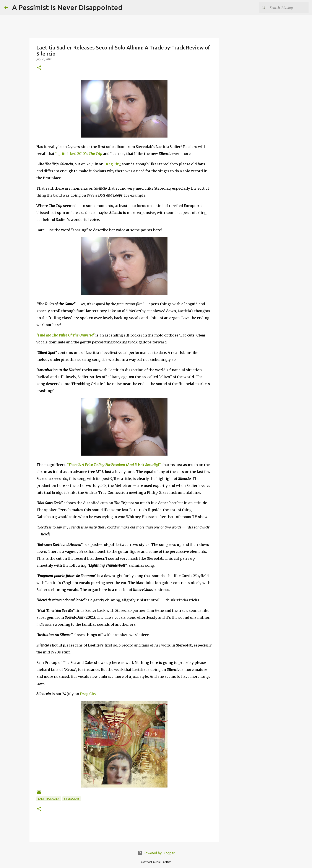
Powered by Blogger (156, 853)
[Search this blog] (286, 8)
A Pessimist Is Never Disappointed (67, 7)
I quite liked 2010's (79, 154)
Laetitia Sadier (49, 799)
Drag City (112, 164)
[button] (39, 68)
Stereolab (72, 799)
